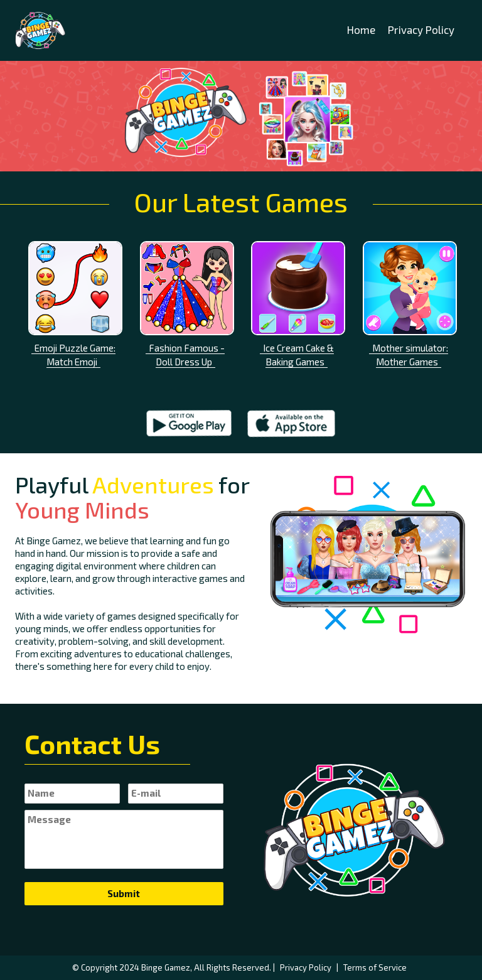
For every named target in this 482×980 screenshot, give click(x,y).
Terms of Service (375, 967)
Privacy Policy (421, 30)
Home (361, 30)
